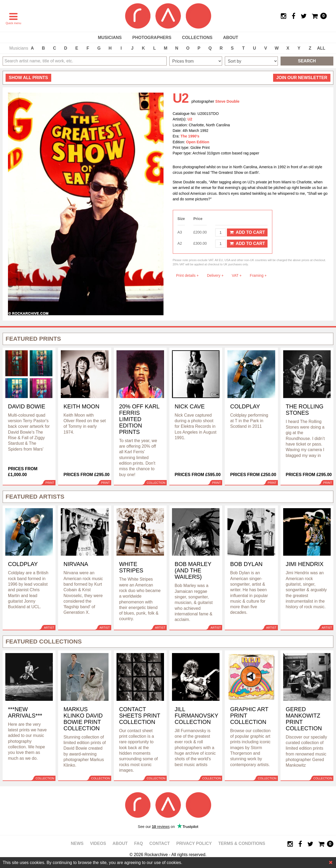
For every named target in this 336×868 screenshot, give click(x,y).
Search (307, 61)
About (231, 38)
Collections (197, 38)
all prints (28, 78)
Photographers (152, 38)
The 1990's (190, 136)
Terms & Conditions (242, 843)
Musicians (110, 38)
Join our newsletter (302, 78)
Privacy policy (194, 843)
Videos (98, 843)
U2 (190, 119)
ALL (321, 48)
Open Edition (198, 142)
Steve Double (227, 101)
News (77, 843)
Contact (160, 843)
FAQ (138, 843)
